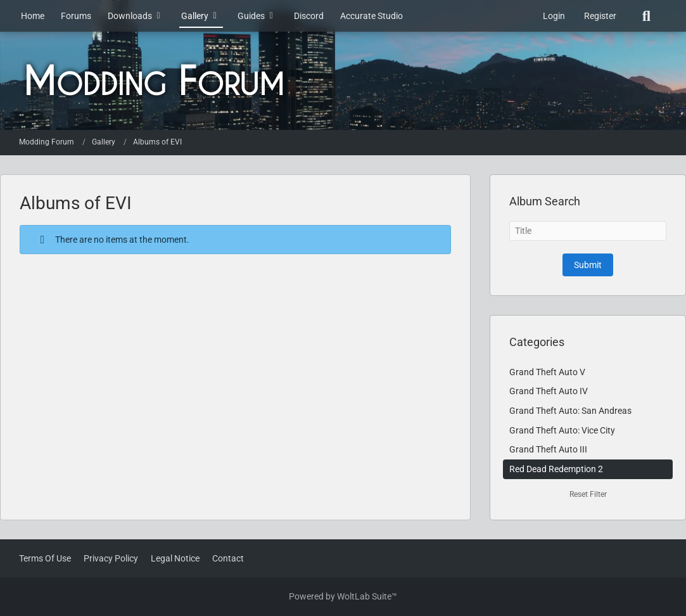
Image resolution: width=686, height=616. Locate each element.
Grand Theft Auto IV (549, 391)
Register (600, 16)
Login (554, 16)
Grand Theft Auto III (548, 449)
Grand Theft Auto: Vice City (562, 430)
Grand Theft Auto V (547, 372)
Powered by (343, 596)
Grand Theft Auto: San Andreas (570, 411)
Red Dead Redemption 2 (556, 469)
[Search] (646, 16)
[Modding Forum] (343, 81)
